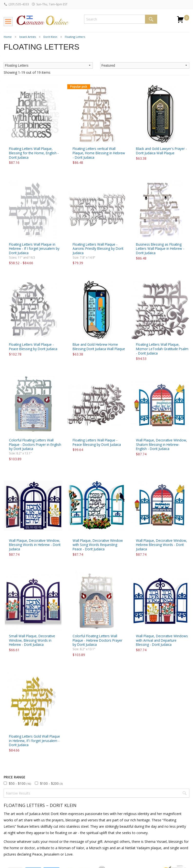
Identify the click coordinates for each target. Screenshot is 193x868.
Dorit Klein (50, 37)
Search (151, 19)
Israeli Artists (28, 37)
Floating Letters (75, 37)
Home (8, 37)
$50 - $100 (20, 783)
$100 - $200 (51, 783)
